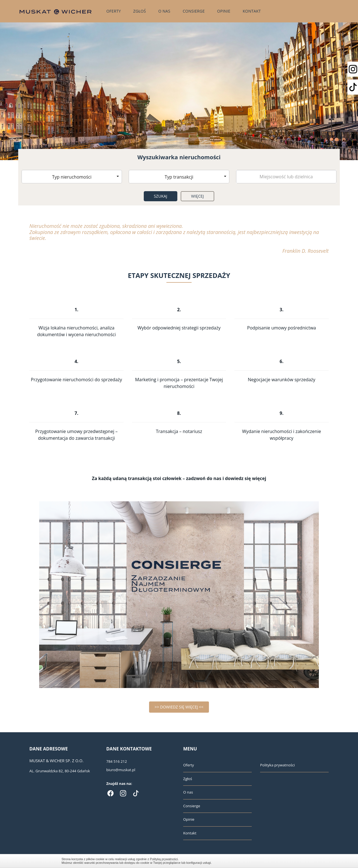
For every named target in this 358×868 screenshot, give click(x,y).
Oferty (114, 11)
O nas (164, 11)
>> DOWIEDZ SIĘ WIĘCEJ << (179, 707)
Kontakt (252, 11)
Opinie (224, 11)
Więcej (197, 196)
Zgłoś (140, 11)
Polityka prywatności (277, 765)
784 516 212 (117, 761)
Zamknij (294, 861)
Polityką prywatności (164, 859)
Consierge (194, 11)
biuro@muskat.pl (121, 770)
